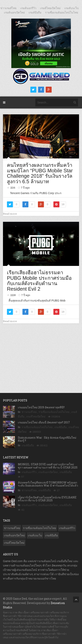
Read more (10, 214)
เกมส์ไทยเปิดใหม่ (50, 8)
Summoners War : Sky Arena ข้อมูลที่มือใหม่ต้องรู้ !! (47, 439)
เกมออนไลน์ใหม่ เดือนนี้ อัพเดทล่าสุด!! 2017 (44, 422)
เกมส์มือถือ (35, 12)
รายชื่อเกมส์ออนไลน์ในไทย (62, 12)
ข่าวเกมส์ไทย (8, 8)
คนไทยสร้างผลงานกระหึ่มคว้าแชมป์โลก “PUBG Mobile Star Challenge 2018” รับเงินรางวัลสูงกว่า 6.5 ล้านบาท (40, 173)
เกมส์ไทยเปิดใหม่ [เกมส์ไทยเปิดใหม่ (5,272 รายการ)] (14, 543)
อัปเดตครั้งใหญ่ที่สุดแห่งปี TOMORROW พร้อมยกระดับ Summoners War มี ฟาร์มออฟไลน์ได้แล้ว (48, 484)
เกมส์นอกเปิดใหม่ (14, 12)
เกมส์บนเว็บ (71, 8)
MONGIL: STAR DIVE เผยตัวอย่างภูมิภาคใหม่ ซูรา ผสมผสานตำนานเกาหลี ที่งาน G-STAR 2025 (48, 466)
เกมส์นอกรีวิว (28, 8)
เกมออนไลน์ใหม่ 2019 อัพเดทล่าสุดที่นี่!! (41, 407)
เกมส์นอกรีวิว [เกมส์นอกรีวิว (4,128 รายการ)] (67, 528)
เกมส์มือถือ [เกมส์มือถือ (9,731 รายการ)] (51, 535)
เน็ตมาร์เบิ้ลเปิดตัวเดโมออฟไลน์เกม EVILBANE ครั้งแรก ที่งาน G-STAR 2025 (47, 499)
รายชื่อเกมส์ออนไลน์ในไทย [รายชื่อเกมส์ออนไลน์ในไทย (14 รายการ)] (40, 528)
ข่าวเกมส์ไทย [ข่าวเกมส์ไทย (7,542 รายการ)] (12, 528)
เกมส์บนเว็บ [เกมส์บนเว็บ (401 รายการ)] (35, 535)
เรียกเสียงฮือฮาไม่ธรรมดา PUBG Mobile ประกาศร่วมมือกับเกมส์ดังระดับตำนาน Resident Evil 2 (39, 281)
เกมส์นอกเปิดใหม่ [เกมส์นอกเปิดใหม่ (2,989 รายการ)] (14, 535)
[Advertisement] (41, 354)
